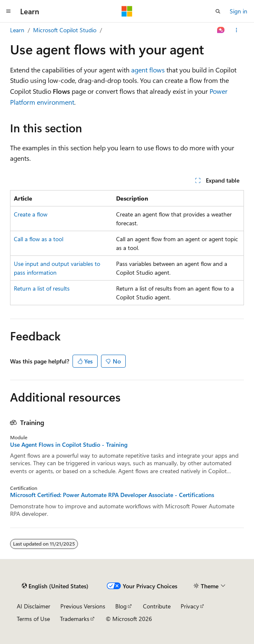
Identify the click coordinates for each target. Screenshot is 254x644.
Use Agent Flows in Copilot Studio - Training (69, 445)
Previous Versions (83, 606)
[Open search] (218, 11)
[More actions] (237, 30)
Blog (121, 606)
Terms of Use (33, 619)
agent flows (148, 70)
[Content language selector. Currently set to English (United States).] (55, 586)
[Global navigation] (8, 11)
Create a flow (31, 214)
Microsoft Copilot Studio (65, 30)
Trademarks (75, 619)
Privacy (190, 606)
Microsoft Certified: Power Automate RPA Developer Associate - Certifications (112, 495)
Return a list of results (42, 288)
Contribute (157, 606)
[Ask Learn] (221, 30)
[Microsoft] (127, 11)
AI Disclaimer (34, 606)
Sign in (238, 11)
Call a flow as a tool (39, 239)
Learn (17, 30)
